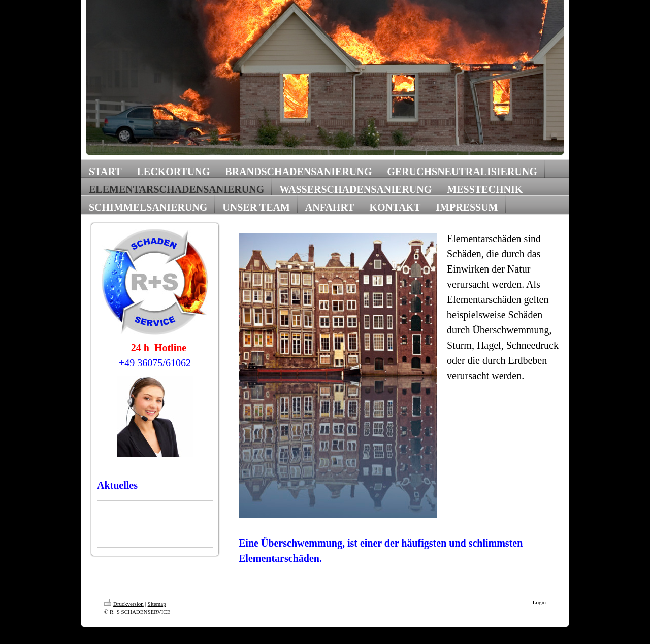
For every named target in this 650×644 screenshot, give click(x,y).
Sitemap (157, 604)
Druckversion (124, 604)
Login (539, 602)
